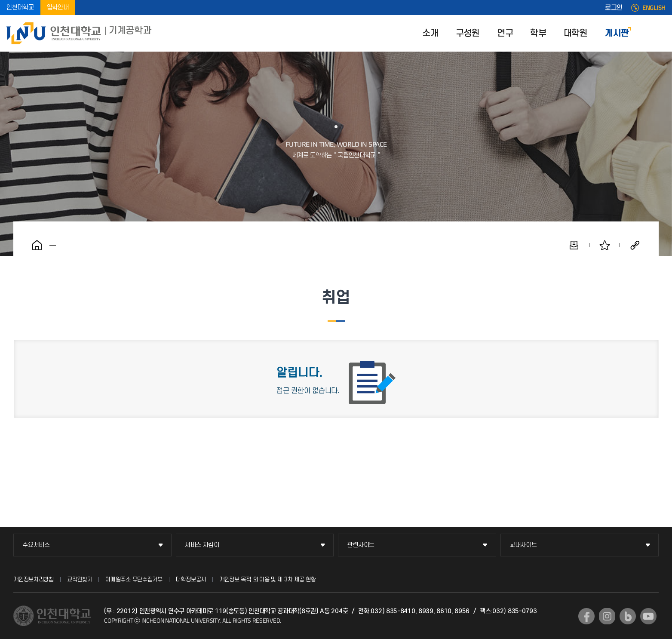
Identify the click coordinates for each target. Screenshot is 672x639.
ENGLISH (654, 8)
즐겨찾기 (604, 245)
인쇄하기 (574, 245)
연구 (505, 33)
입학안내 (58, 8)
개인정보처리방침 (34, 579)
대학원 (576, 33)
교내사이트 (523, 545)
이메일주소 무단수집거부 (134, 579)
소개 (430, 33)
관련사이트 (361, 545)
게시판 (617, 33)
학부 (538, 33)
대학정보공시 (191, 579)
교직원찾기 (80, 579)
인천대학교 (20, 8)
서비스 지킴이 (202, 545)
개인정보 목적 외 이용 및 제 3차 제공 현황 (268, 579)
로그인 (614, 8)
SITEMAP (659, 33)
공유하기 (635, 245)
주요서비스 (36, 545)
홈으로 (37, 245)
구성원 (468, 33)
